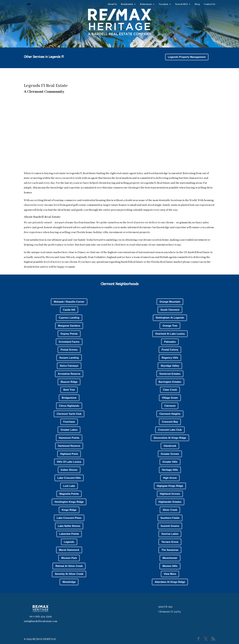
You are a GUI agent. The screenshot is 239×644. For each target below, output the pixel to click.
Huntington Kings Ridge (69, 502)
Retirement (146, 4)
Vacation (163, 4)
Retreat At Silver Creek (69, 566)
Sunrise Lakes (170, 534)
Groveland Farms (69, 342)
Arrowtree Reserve (69, 374)
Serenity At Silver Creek (69, 574)
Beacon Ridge (69, 382)
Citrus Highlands (69, 406)
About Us (112, 4)
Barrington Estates (170, 382)
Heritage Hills (170, 470)
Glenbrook (170, 446)
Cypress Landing (69, 318)
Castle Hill (69, 310)
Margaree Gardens (69, 326)
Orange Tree (170, 326)
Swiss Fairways (69, 366)
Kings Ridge (69, 510)
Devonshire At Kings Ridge (170, 438)
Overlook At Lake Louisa (170, 334)
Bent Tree (69, 390)
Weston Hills (170, 566)
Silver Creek (170, 510)
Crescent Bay (170, 422)
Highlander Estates (170, 502)
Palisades (170, 342)
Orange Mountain (170, 302)
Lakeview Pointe (69, 534)
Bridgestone (69, 398)
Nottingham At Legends (170, 318)
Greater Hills (170, 462)
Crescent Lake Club (170, 430)
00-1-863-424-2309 (41, 617)
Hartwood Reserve (69, 446)
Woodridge (69, 582)
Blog (197, 4)
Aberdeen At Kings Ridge (170, 582)
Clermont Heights (170, 414)
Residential (127, 4)
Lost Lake (69, 486)
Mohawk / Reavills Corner (69, 302)
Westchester (170, 558)
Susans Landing (69, 358)
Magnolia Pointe (69, 494)
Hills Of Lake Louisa (69, 462)
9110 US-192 (165, 607)
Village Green (170, 398)
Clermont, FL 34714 (170, 612)
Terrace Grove (170, 542)
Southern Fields (170, 518)
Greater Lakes (69, 430)
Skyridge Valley (170, 366)
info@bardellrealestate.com (41, 621)
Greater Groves (170, 454)
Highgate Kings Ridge (170, 486)
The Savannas (170, 550)
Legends (69, 542)
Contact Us (209, 4)
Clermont (170, 406)
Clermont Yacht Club (69, 414)
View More (170, 574)
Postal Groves (69, 350)
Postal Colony (170, 350)
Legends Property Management (187, 57)
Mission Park (69, 558)
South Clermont (170, 310)
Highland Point (69, 454)
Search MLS (181, 4)
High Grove (170, 478)
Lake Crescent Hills (69, 478)
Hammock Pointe (69, 438)
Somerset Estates (170, 374)
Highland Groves (170, 494)
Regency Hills (170, 358)
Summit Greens (170, 526)
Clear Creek (170, 390)
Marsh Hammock (69, 550)
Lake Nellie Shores (69, 526)
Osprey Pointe (69, 334)
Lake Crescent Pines (69, 518)
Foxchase (69, 422)
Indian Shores (69, 470)
